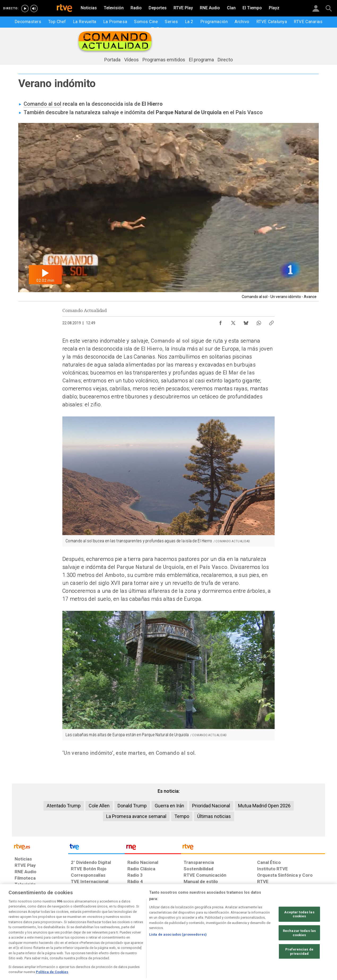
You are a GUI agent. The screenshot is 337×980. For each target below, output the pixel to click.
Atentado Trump (64, 806)
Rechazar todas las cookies (299, 949)
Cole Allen (99, 806)
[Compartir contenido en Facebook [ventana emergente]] (221, 322)
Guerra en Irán (169, 806)
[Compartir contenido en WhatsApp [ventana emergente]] (259, 322)
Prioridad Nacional (211, 806)
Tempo (182, 816)
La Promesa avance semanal (136, 816)
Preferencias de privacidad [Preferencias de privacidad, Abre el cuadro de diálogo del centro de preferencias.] (299, 968)
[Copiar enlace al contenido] (271, 322)
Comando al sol (42, 104)
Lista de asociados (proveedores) (178, 951)
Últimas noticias (214, 816)
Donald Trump (132, 806)
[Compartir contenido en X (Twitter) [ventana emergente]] (233, 322)
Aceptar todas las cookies (299, 930)
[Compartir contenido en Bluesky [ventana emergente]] (246, 322)
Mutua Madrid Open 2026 (264, 806)
